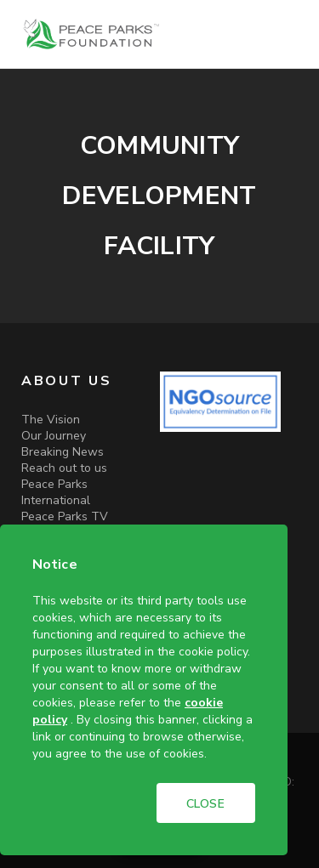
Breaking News (63, 452)
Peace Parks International (56, 492)
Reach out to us (64, 468)
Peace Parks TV (65, 516)
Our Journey (54, 436)
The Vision (51, 420)
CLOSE (206, 804)
